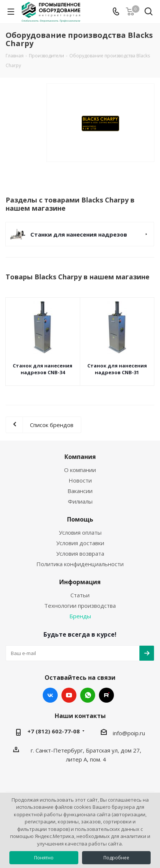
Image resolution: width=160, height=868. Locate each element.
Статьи (80, 595)
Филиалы (80, 501)
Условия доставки (80, 543)
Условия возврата (80, 553)
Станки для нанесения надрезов (79, 234)
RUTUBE (106, 695)
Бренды (80, 616)
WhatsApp (88, 695)
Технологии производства (80, 606)
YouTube (69, 695)
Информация (80, 582)
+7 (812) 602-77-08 (54, 731)
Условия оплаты (80, 532)
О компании (80, 470)
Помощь (80, 519)
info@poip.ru (129, 733)
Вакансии (80, 491)
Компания (80, 457)
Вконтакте (50, 695)
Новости (80, 480)
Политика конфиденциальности (80, 564)
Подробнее (116, 858)
